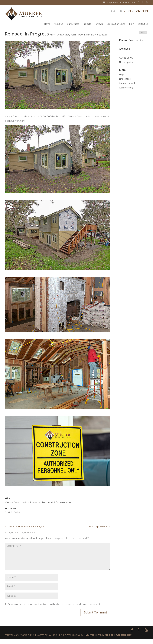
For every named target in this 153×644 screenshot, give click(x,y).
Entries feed (125, 79)
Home (47, 23)
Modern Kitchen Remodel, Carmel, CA (24, 527)
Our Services (73, 23)
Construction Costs (116, 23)
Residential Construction (96, 35)
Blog (131, 23)
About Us (59, 23)
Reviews (99, 23)
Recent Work (77, 35)
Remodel (35, 502)
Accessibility (124, 640)
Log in (122, 74)
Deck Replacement (100, 527)
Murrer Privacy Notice (99, 640)
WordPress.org (126, 88)
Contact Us (143, 23)
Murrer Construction (60, 35)
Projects (87, 23)
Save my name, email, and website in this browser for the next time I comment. (55, 609)
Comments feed (127, 83)
